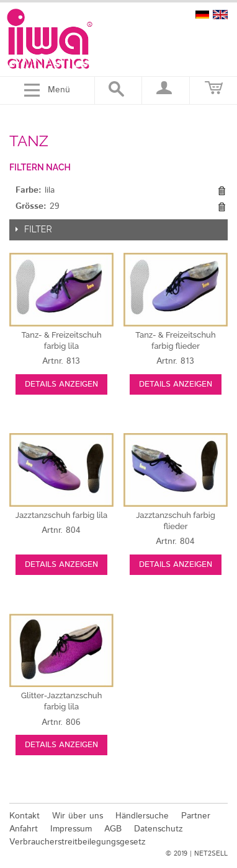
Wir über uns (78, 816)
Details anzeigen (61, 384)
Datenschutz (159, 829)
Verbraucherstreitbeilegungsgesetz (78, 842)
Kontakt (25, 816)
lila (62, 515)
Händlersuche (142, 816)
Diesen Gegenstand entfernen (221, 191)
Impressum (71, 829)
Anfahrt (24, 829)
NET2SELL (211, 854)
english (220, 15)
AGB (113, 829)
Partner (196, 816)
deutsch (202, 15)
